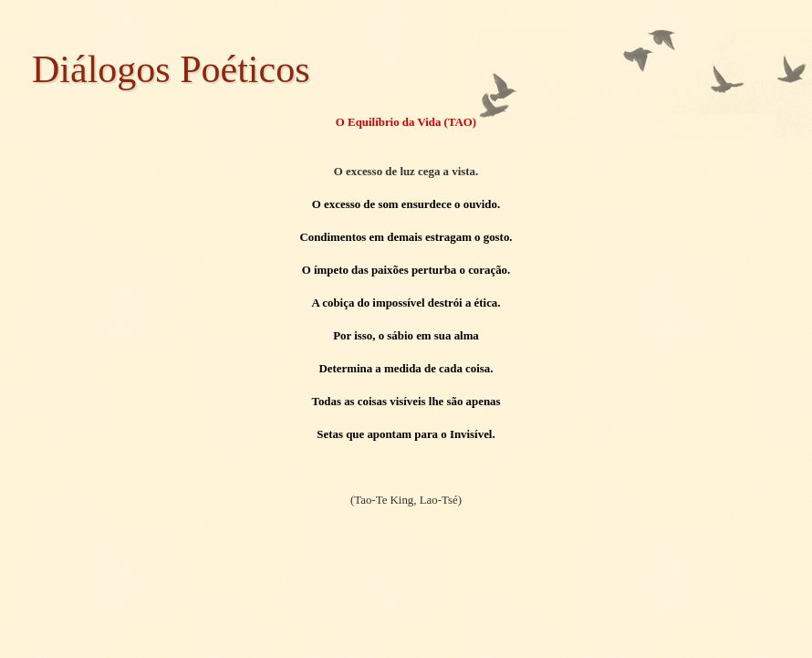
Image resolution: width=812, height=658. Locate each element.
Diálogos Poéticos (171, 69)
